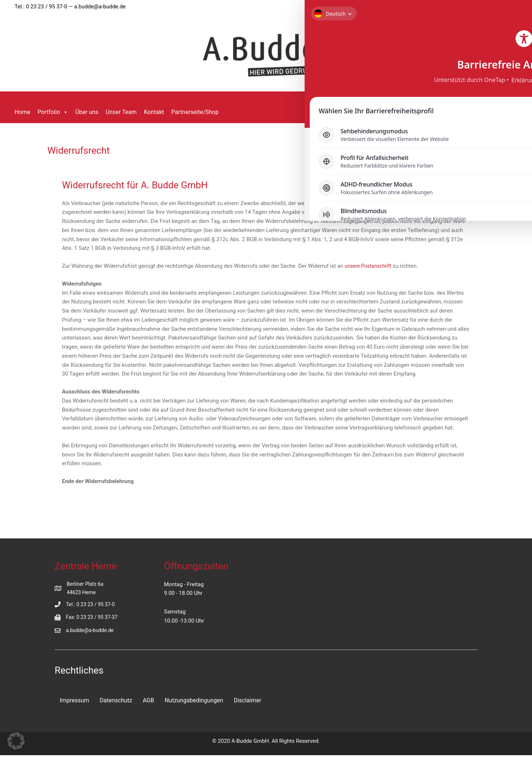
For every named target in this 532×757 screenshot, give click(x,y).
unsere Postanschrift (370, 266)
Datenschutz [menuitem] (116, 702)
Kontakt (154, 112)
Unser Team (121, 112)
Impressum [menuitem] (75, 702)
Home (22, 112)
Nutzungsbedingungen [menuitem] (194, 702)
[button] (233, 112)
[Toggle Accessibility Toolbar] (513, 19)
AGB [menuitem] (148, 702)
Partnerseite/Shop (195, 112)
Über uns (87, 112)
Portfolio (53, 112)
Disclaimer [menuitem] (247, 702)
